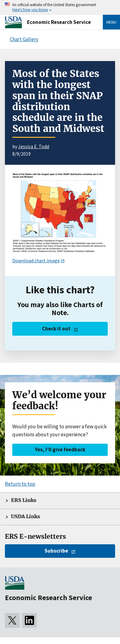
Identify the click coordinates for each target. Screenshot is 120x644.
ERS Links (24, 500)
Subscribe (56, 551)
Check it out (56, 329)
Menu (111, 22)
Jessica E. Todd (34, 146)
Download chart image (36, 260)
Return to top (20, 484)
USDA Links (25, 517)
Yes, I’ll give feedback (60, 449)
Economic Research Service (59, 22)
